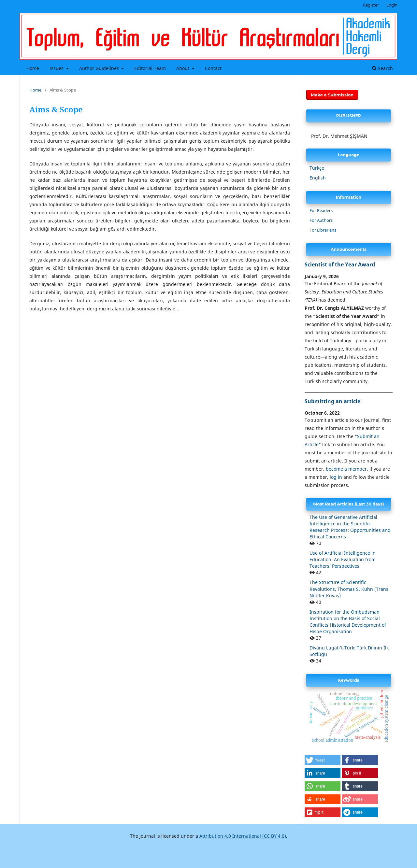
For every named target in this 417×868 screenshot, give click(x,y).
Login (392, 5)
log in (336, 477)
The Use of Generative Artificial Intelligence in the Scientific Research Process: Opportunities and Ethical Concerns (350, 527)
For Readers (321, 210)
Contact (213, 68)
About (183, 68)
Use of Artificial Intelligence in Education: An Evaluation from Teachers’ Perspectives (343, 559)
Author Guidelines (100, 68)
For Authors (321, 220)
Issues (57, 68)
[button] (323, 760)
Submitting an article (332, 401)
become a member (346, 469)
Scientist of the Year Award (340, 264)
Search (382, 68)
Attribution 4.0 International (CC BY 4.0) (243, 836)
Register (371, 5)
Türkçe (317, 168)
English (318, 178)
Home (33, 68)
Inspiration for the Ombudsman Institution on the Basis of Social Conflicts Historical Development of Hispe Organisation (348, 622)
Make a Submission (332, 95)
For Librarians (323, 230)
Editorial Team (150, 68)
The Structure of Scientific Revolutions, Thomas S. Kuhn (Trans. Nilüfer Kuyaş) (350, 589)
